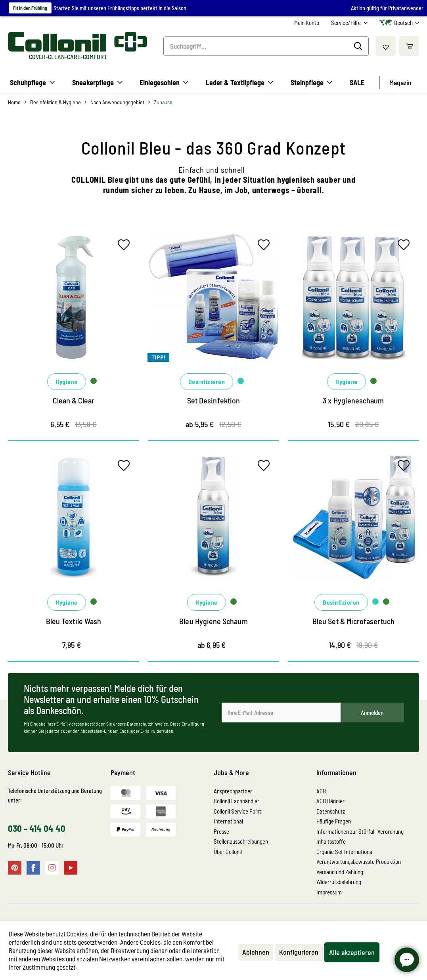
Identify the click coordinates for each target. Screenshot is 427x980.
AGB (321, 791)
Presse (221, 831)
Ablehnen (256, 952)
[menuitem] (307, 23)
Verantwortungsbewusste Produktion (359, 862)
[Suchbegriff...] (266, 46)
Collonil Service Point (237, 811)
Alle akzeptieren (352, 952)
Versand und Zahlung (340, 872)
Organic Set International (345, 852)
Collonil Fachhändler (236, 801)
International (228, 821)
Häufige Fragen (334, 821)
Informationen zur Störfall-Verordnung (360, 831)
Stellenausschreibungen (241, 841)
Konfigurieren (299, 952)
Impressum (329, 892)
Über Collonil (228, 852)
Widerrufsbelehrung (339, 882)
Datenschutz (331, 811)
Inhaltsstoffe (331, 841)
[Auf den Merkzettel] (126, 246)
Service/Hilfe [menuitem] (347, 23)
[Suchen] (359, 46)
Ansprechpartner (233, 791)
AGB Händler (330, 801)
